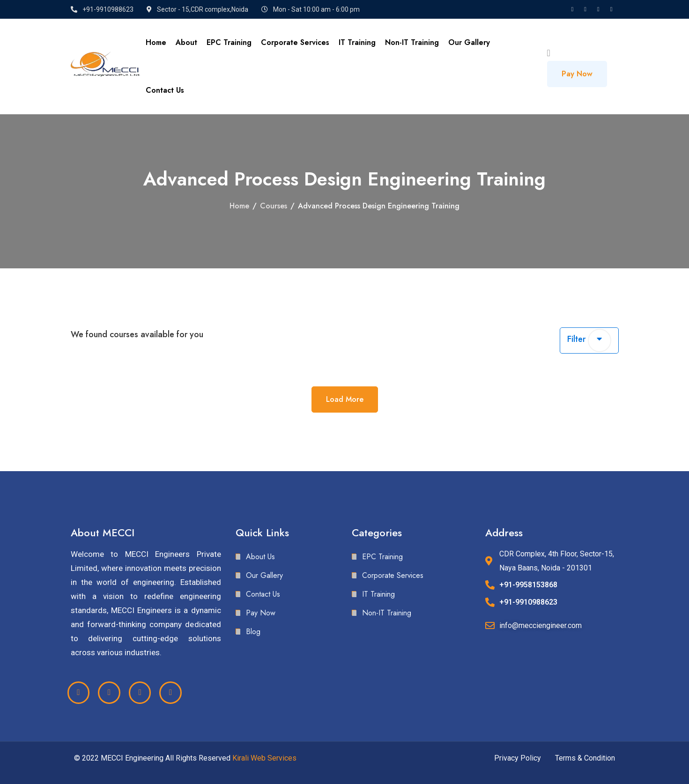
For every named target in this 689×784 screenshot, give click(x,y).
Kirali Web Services (264, 758)
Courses (274, 206)
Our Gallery (469, 42)
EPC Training (229, 42)
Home (156, 42)
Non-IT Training (412, 42)
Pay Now (577, 74)
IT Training (357, 42)
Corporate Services (295, 42)
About (186, 42)
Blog (253, 632)
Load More (345, 399)
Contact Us (165, 90)
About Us (260, 557)
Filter (589, 340)
